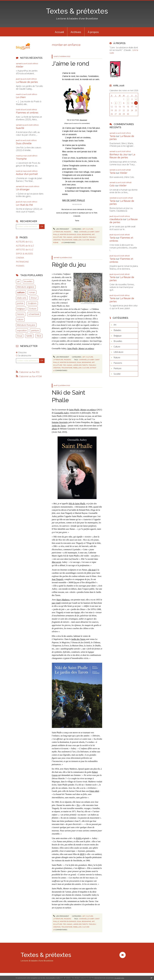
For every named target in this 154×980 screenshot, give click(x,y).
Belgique (118, 336)
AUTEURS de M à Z (25, 246)
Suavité (20, 128)
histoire (21, 314)
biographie (86, 234)
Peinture (117, 368)
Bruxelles (118, 341)
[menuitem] (59, 32)
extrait (93, 368)
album (54, 429)
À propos (93, 32)
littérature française (26, 325)
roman (32, 292)
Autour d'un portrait (27, 174)
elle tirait (92, 570)
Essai (20, 336)
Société (117, 374)
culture (21, 292)
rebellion (77, 240)
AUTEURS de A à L (24, 242)
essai (79, 234)
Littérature (58, 232)
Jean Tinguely (58, 579)
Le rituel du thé (24, 205)
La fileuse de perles (27, 82)
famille (29, 336)
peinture (35, 330)
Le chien (21, 97)
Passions (68, 232)
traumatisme (67, 240)
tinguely (92, 237)
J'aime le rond (71, 64)
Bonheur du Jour (119, 154)
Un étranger (23, 189)
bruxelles (28, 281)
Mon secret (56, 562)
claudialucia (116, 219)
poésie (20, 303)
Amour (34, 298)
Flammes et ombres (27, 113)
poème (56, 243)
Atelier (20, 67)
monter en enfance (68, 234)
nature (20, 319)
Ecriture (33, 309)
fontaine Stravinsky (60, 422)
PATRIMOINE (22, 262)
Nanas (97, 422)
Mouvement (83, 120)
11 (136, 103)
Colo (112, 186)
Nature (117, 357)
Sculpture (32, 303)
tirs (65, 237)
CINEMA (20, 258)
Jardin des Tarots (59, 426)
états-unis (22, 298)
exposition (22, 330)
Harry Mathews (63, 600)
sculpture (58, 237)
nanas (70, 237)
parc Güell (56, 603)
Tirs (78, 805)
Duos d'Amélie (24, 143)
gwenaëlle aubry (87, 232)
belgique (21, 309)
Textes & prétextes (77, 11)
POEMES (20, 266)
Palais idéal (94, 791)
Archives (76, 32)
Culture (90, 229)
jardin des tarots (80, 237)
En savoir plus (119, 978)
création (57, 240)
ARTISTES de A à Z (25, 250)
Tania (112, 136)
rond (92, 240)
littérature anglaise (26, 287)
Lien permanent (61, 229)
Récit (39, 336)
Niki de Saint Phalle (77, 504)
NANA (79, 838)
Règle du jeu (69, 265)
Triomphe (21, 159)
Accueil (59, 32)
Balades (117, 330)
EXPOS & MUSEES (24, 254)
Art (84, 229)
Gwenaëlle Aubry (62, 413)
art (18, 281)
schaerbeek (34, 314)
